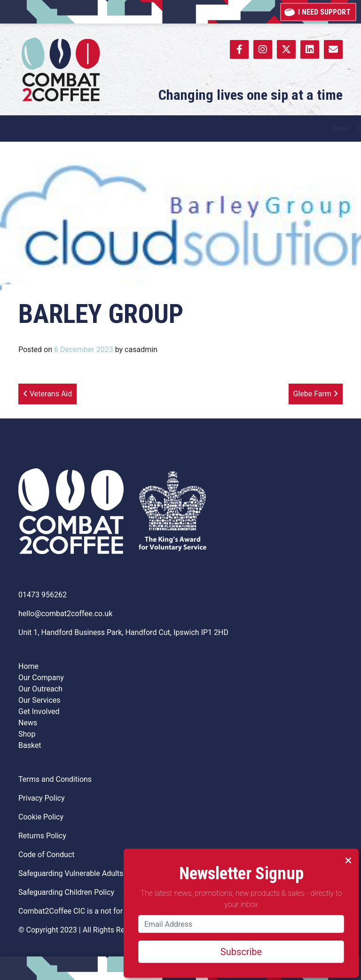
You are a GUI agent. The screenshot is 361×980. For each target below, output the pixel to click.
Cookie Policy (41, 817)
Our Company (41, 678)
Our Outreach (40, 689)
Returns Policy (42, 836)
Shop (27, 734)
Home (28, 666)
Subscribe (241, 952)
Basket (30, 745)
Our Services (39, 700)
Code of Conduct (47, 855)
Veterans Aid (47, 394)
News (28, 723)
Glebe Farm (316, 394)
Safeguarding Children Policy (66, 892)
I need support (318, 12)
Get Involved (39, 711)
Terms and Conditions (55, 779)
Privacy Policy (42, 798)
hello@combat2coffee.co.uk (65, 614)
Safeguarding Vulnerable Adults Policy (82, 873)
